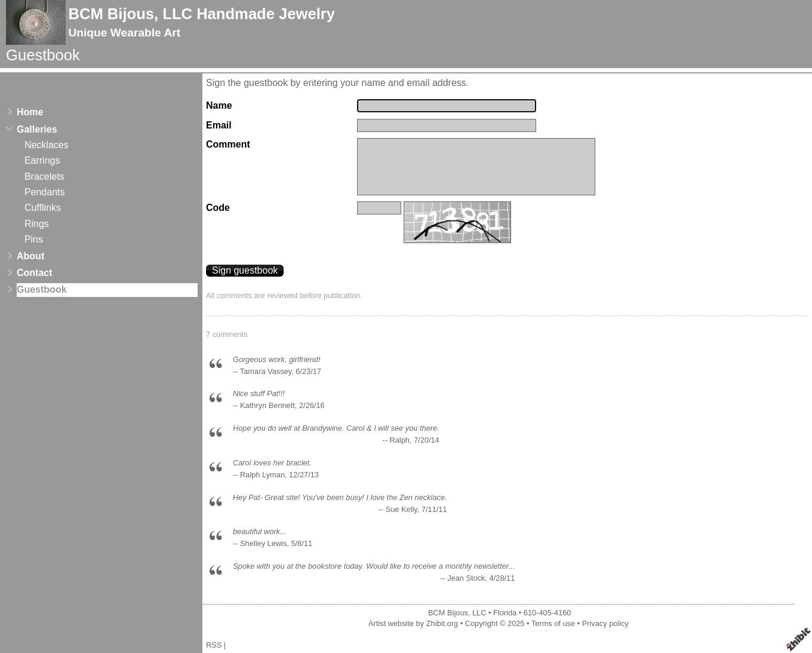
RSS (214, 645)
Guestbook (42, 289)
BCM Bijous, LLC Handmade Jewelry (202, 14)
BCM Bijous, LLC (457, 613)
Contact (35, 273)
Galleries (37, 129)
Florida (505, 613)
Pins (34, 239)
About (30, 256)
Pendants (45, 192)
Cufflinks (43, 208)
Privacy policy (605, 623)
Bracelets (44, 177)
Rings (37, 224)
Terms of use (553, 623)
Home (30, 112)
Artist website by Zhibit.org (413, 623)
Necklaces (47, 145)
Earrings (42, 160)
